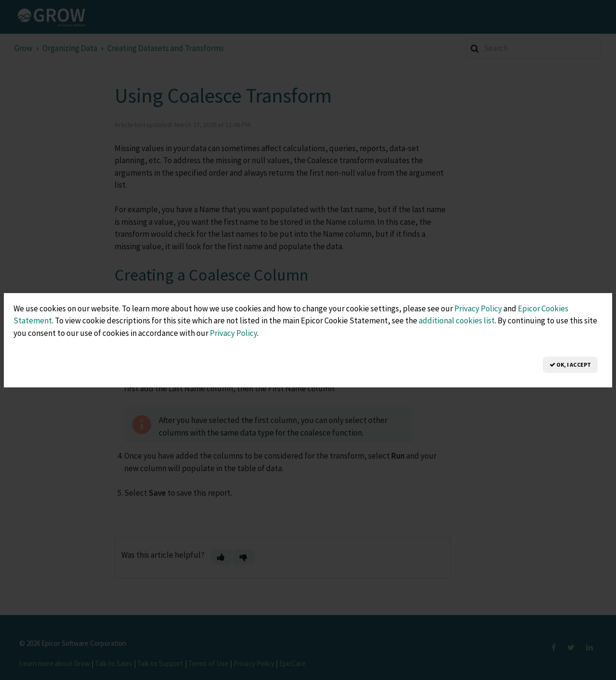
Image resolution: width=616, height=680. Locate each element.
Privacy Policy (478, 308)
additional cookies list (457, 321)
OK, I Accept (570, 365)
